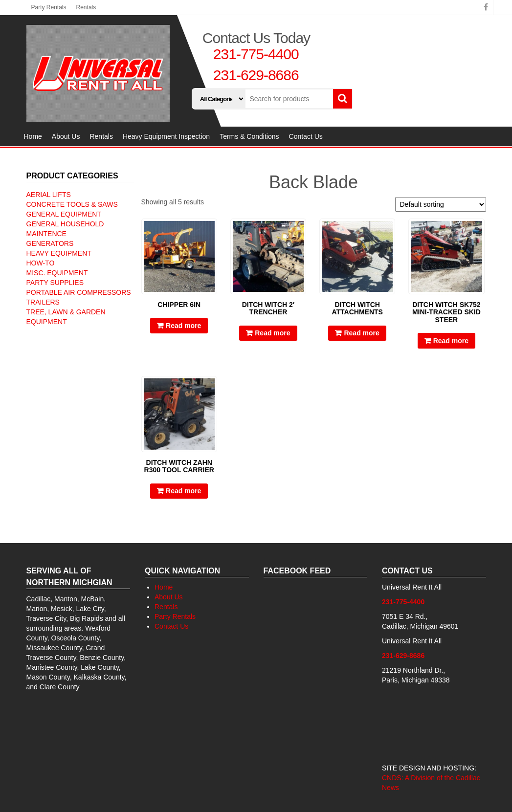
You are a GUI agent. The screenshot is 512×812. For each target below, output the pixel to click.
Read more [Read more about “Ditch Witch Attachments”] (361, 333)
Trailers (43, 302)
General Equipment (64, 214)
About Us (66, 136)
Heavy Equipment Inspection (166, 136)
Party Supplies (55, 283)
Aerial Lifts (49, 195)
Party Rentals (49, 7)
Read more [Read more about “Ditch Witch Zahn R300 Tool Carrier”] (183, 491)
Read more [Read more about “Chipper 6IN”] (183, 326)
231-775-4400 (256, 54)
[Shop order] (441, 204)
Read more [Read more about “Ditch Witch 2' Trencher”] (272, 333)
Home (33, 136)
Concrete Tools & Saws (72, 204)
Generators (50, 243)
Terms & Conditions (249, 136)
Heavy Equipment (59, 253)
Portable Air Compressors (79, 292)
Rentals (86, 7)
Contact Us (306, 136)
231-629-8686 (256, 75)
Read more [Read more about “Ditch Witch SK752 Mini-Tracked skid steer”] (451, 341)
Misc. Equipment (57, 273)
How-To (41, 263)
